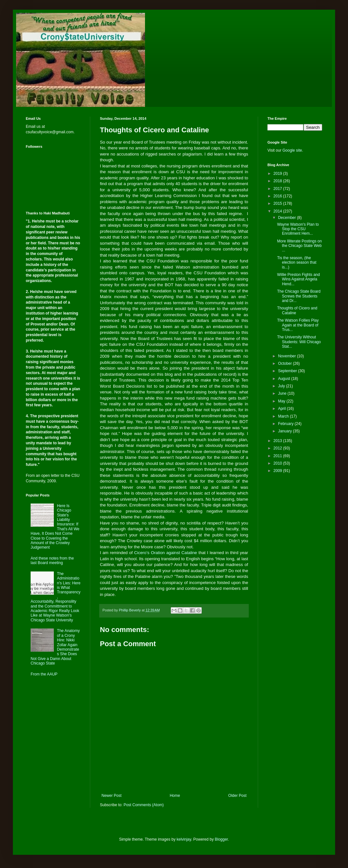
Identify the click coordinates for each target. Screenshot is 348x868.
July (282, 386)
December (288, 218)
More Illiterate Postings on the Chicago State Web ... (300, 246)
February (286, 424)
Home (175, 796)
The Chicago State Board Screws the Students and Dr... (299, 296)
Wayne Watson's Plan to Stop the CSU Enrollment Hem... (298, 229)
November (288, 356)
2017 (278, 189)
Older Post (237, 796)
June (283, 393)
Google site (292, 150)
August (285, 379)
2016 (278, 196)
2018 (278, 181)
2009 (278, 471)
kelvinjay (184, 839)
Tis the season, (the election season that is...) (297, 263)
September (288, 371)
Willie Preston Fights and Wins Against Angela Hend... (299, 279)
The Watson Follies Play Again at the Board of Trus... (298, 325)
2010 (278, 463)
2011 (278, 456)
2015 (278, 203)
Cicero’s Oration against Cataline (165, 553)
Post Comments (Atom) (144, 805)
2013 (278, 441)
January (285, 431)
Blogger (222, 839)
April (282, 409)
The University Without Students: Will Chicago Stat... (299, 342)
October (285, 363)
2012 (278, 448)
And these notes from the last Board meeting (52, 561)
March (284, 416)
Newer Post (111, 796)
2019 (278, 174)
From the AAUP (44, 674)
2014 (278, 211)
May (282, 401)
